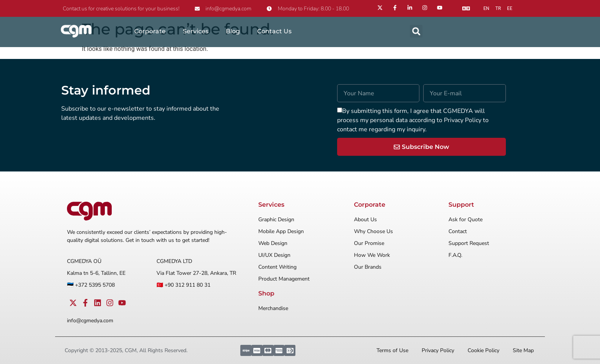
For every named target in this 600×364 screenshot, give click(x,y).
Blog (233, 31)
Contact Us (274, 31)
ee (510, 8)
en (486, 8)
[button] (416, 31)
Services (196, 31)
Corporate (150, 31)
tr (498, 8)
